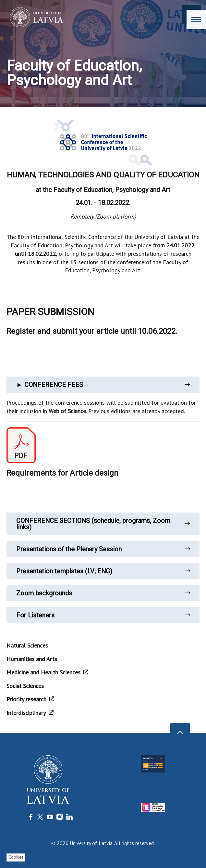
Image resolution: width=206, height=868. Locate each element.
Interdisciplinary (30, 713)
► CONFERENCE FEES (103, 385)
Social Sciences (25, 686)
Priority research (30, 699)
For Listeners (103, 615)
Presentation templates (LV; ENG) (103, 571)
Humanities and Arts (32, 659)
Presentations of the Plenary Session (103, 549)
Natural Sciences (27, 645)
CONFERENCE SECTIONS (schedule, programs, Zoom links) (103, 524)
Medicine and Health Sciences (47, 672)
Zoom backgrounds (103, 593)
